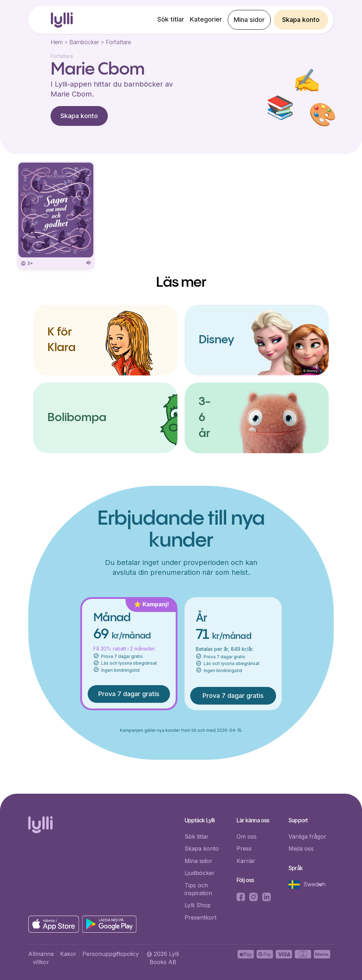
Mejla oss (301, 848)
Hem (57, 42)
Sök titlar (171, 19)
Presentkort (200, 917)
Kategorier (206, 19)
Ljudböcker (200, 873)
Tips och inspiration (198, 889)
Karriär (246, 861)
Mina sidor (249, 20)
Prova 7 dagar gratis (129, 694)
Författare (118, 42)
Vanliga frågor (307, 836)
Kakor (68, 954)
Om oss (247, 836)
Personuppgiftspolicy (111, 954)
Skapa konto (301, 20)
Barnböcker (84, 42)
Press (244, 848)
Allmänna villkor (41, 958)
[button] (309, 885)
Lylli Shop (198, 905)
